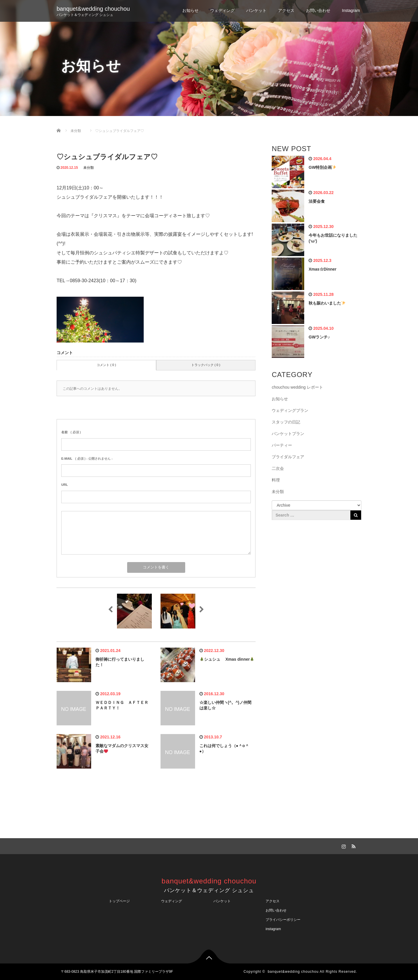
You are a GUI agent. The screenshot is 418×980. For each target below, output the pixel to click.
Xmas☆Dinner (322, 269)
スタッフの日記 (286, 422)
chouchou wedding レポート (297, 387)
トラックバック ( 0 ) (206, 365)
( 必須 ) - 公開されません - (87, 459)
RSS (353, 845)
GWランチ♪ (319, 337)
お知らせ (190, 10)
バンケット (256, 10)
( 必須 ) (71, 432)
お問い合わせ (318, 10)
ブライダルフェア (288, 457)
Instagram (351, 10)
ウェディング (222, 10)
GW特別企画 (322, 167)
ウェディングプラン (290, 410)
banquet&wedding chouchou (93, 9)
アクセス (286, 10)
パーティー (282, 445)
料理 (276, 480)
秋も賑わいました (327, 303)
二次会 (278, 468)
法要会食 (317, 201)
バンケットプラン (288, 434)
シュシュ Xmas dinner (227, 659)
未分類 (89, 168)
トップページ (119, 901)
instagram (273, 929)
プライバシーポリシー (285, 920)
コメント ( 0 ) (106, 365)
